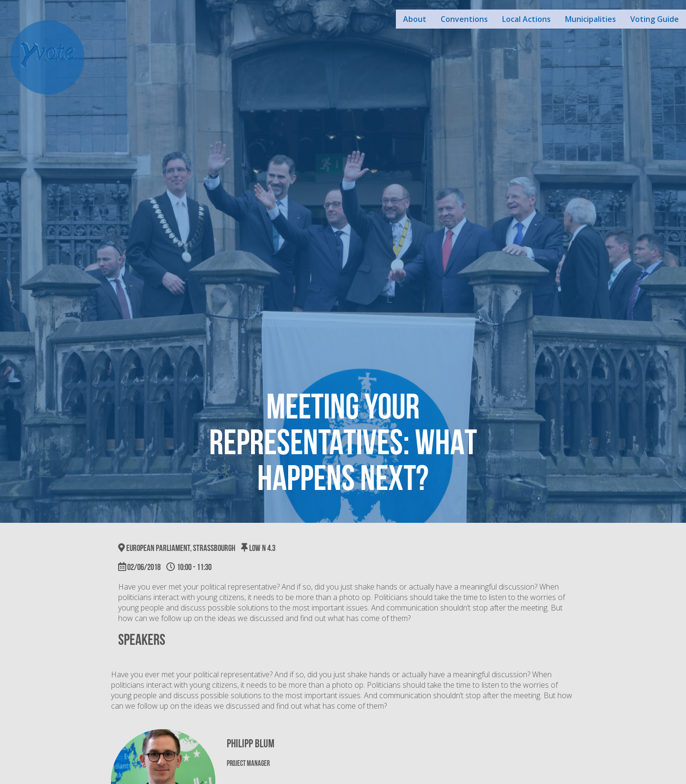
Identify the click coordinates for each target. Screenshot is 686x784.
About (415, 19)
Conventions (464, 19)
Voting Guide (655, 19)
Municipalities (590, 19)
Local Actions (526, 19)
